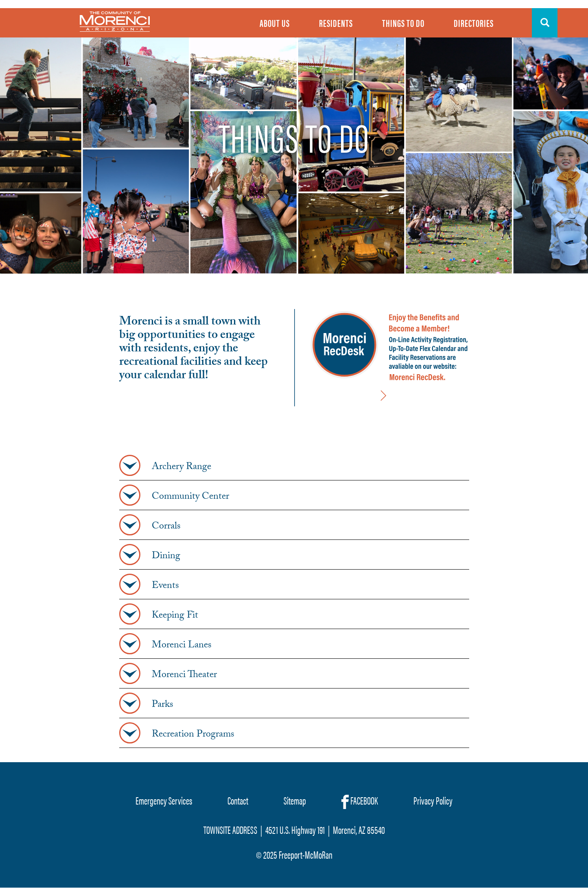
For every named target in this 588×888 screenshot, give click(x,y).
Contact (238, 800)
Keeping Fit (175, 616)
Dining (166, 557)
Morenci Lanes (182, 646)
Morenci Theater (184, 676)
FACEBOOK (360, 801)
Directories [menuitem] (474, 23)
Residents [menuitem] (336, 23)
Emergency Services (164, 800)
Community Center (190, 498)
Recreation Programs (193, 735)
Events (165, 587)
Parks (163, 706)
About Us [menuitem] (275, 23)
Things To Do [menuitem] (403, 23)
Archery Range (181, 468)
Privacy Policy (433, 800)
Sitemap (295, 800)
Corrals (166, 527)
